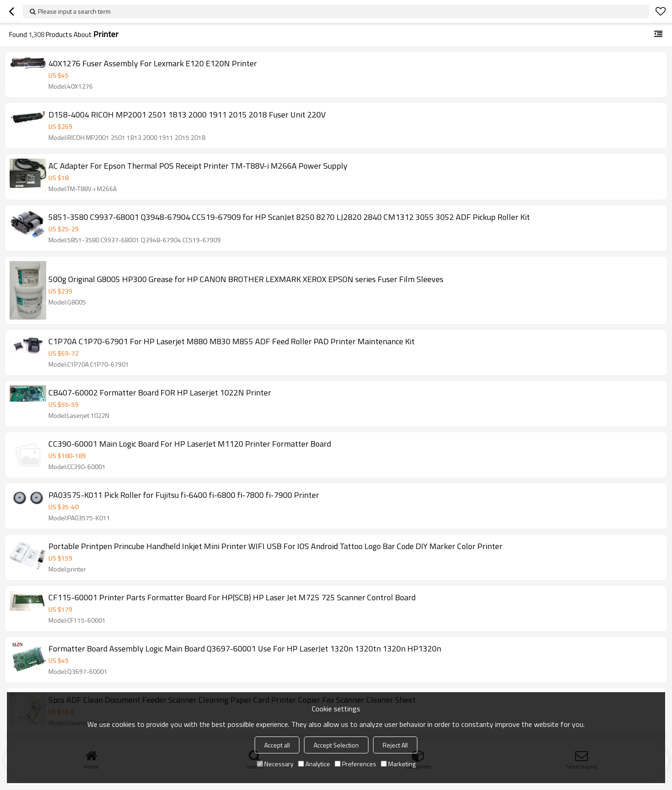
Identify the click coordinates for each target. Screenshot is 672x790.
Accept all (277, 745)
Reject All (395, 745)
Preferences (355, 764)
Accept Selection (336, 745)
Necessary (275, 764)
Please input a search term (74, 11)
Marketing (398, 764)
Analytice (314, 764)
